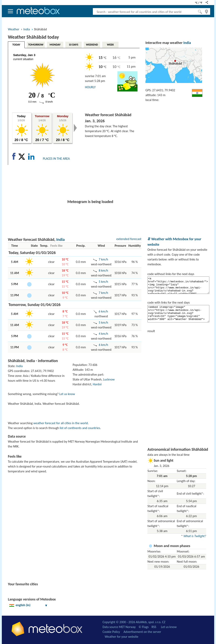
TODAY (16, 45)
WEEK (110, 45)
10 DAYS (74, 45)
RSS (154, 627)
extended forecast (129, 239)
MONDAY (55, 45)
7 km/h (103, 259)
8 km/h (103, 270)
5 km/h (103, 282)
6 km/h (103, 311)
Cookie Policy (111, 632)
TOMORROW (36, 45)
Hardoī (97, 384)
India (26, 29)
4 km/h (103, 334)
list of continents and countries (80, 428)
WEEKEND (92, 45)
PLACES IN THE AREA (56, 159)
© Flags (143, 627)
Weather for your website (122, 637)
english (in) (29, 605)
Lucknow (109, 379)
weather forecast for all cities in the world (61, 423)
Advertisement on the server (142, 632)
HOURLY (90, 87)
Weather (14, 29)
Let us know (67, 394)
